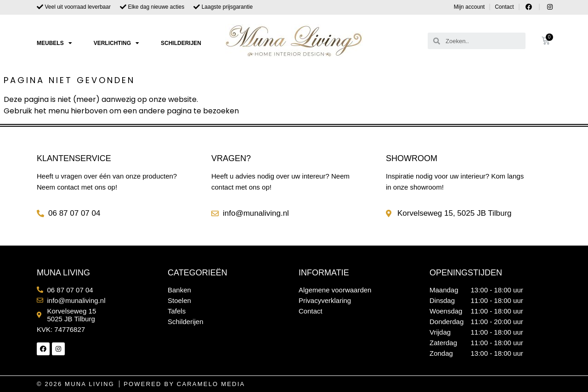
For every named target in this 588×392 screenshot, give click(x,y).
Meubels (54, 43)
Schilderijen (181, 43)
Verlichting (116, 43)
